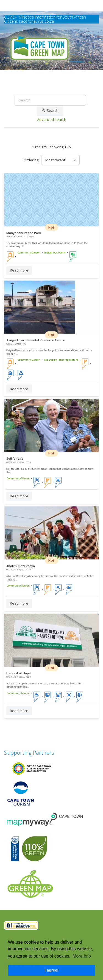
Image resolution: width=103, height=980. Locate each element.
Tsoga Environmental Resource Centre (36, 340)
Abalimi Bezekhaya (21, 566)
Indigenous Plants (55, 253)
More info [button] (82, 956)
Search (50, 111)
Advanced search (52, 119)
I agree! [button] (51, 970)
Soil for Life (15, 458)
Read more (19, 270)
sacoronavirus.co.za (36, 21)
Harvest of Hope (19, 673)
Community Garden (29, 253)
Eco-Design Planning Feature (61, 360)
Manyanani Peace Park (24, 233)
